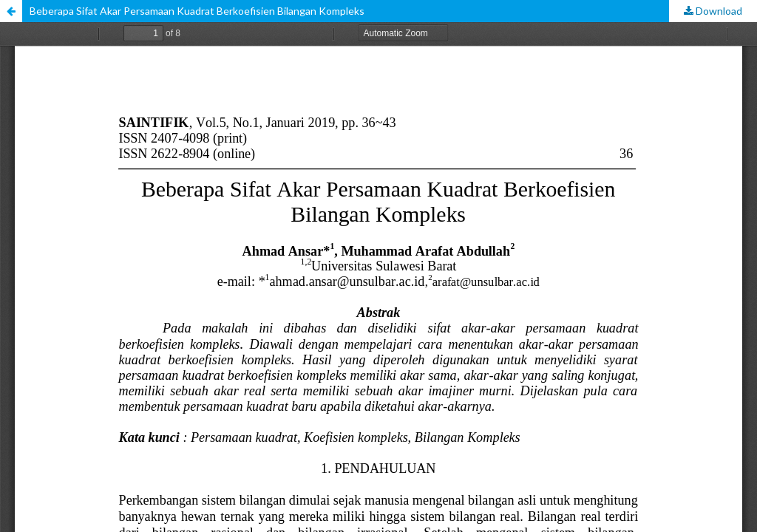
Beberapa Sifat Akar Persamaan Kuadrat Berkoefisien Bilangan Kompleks (197, 11)
